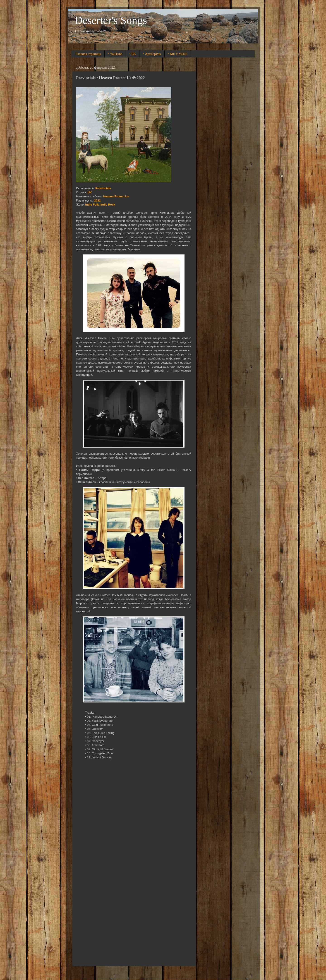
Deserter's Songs (111, 20)
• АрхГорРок (152, 54)
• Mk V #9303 (178, 54)
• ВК (133, 54)
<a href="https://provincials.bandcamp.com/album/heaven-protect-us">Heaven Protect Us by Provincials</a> (134, 865)
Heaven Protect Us (116, 196)
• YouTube (115, 54)
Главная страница (88, 54)
